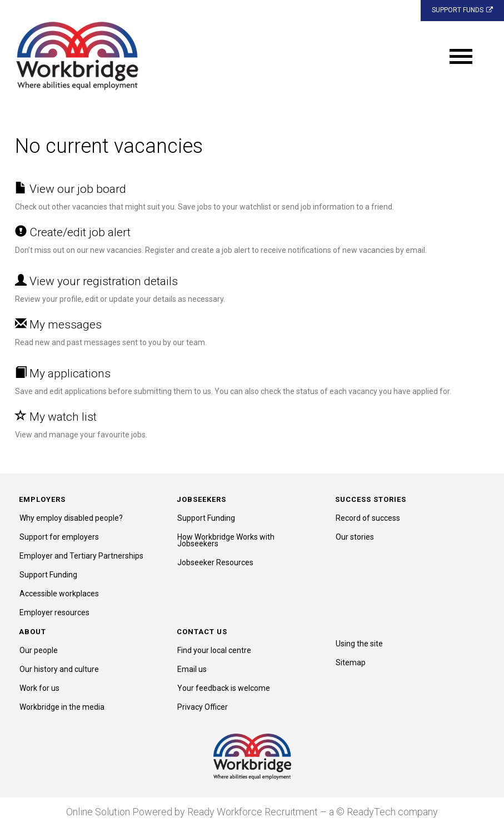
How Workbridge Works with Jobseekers (226, 540)
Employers (42, 499)
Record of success (368, 518)
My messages (58, 325)
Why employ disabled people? (71, 518)
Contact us (202, 632)
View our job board (71, 189)
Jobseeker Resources (215, 562)
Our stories (355, 537)
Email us (192, 669)
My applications (63, 373)
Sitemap (351, 662)
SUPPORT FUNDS (462, 10)
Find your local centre (214, 650)
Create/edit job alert (73, 232)
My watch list (56, 417)
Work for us (39, 688)
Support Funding (48, 575)
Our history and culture (59, 669)
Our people (39, 650)
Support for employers (59, 537)
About (33, 632)
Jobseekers (201, 499)
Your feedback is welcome (224, 688)
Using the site (359, 644)
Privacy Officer (203, 707)
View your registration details (96, 281)
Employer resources (54, 612)
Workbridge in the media (62, 707)
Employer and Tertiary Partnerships (81, 556)
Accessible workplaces (59, 594)
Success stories (371, 499)
